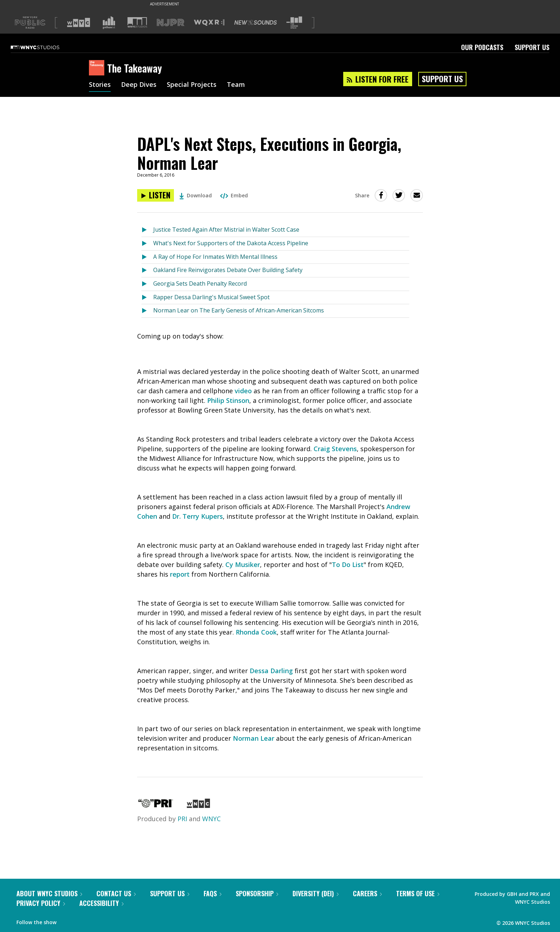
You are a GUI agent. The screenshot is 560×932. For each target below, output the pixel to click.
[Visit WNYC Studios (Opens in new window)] (137, 22)
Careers (367, 893)
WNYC (211, 819)
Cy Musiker (243, 564)
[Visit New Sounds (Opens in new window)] (256, 23)
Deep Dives (139, 85)
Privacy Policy (41, 903)
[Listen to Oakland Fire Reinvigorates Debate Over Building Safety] (147, 270)
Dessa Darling (271, 671)
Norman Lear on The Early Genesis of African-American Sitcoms (239, 310)
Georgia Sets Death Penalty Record (200, 283)
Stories (100, 85)
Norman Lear (254, 738)
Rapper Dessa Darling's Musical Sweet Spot (211, 297)
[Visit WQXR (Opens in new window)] (209, 23)
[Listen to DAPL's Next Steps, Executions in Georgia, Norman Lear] (156, 195)
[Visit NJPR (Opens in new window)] (171, 23)
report (180, 574)
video (243, 391)
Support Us (532, 47)
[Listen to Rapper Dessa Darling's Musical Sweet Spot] (147, 298)
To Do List (348, 564)
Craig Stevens (335, 449)
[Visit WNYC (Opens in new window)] (79, 23)
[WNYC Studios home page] (44, 47)
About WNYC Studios (49, 893)
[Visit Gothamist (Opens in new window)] (109, 23)
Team (236, 85)
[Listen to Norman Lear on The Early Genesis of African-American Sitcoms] (147, 311)
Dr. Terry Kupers (197, 516)
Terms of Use (418, 893)
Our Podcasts (482, 47)
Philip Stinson (228, 400)
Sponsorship (257, 893)
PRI (182, 819)
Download (196, 195)
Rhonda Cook (256, 632)
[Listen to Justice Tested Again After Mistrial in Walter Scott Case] (147, 230)
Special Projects (192, 85)
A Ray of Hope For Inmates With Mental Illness (215, 257)
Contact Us (116, 893)
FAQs (212, 893)
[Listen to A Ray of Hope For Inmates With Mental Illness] (147, 257)
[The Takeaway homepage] (98, 68)
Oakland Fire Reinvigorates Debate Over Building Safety (228, 270)
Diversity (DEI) (316, 893)
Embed (234, 195)
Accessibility (101, 903)
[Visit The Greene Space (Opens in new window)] (294, 23)
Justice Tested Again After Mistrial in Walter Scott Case (226, 230)
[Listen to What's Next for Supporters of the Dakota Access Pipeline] (147, 244)
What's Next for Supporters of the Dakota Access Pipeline (231, 243)
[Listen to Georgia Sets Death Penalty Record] (147, 284)
